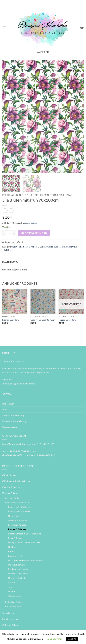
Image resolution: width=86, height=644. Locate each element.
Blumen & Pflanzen (63, 195)
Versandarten (10, 427)
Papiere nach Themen (36, 195)
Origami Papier (13, 498)
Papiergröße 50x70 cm (19, 507)
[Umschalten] (82, 481)
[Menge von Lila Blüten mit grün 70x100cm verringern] (4, 233)
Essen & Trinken (16, 538)
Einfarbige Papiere (14, 602)
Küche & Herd (15, 556)
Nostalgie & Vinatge (18, 578)
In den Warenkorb (34, 233)
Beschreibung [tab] (10, 262)
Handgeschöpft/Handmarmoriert (24, 543)
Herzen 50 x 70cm (67, 320)
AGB (5, 409)
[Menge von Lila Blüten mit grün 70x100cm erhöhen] (14, 233)
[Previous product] (11, 211)
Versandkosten (30, 223)
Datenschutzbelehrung (14, 421)
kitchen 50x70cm (11, 320)
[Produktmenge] (9, 233)
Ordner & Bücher (11, 487)
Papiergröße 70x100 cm (20, 511)
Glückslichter (9, 475)
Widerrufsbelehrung (13, 415)
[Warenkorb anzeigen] (82, 27)
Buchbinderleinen (14, 606)
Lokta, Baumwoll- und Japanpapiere (25, 560)
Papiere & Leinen (12, 195)
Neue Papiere (15, 516)
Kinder (11, 551)
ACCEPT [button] (72, 639)
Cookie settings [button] (55, 639)
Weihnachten (15, 596)
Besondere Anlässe (17, 525)
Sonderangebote (11, 619)
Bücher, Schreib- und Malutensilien (25, 534)
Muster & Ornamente (18, 574)
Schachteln (8, 613)
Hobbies (12, 547)
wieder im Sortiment (18, 520)
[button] (4, 27)
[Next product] (5, 211)
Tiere (11, 587)
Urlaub (11, 591)
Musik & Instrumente (18, 569)
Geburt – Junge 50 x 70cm (43, 320)
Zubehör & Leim (11, 625)
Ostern (11, 582)
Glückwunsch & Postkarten (17, 481)
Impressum (8, 404)
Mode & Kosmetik (17, 565)
